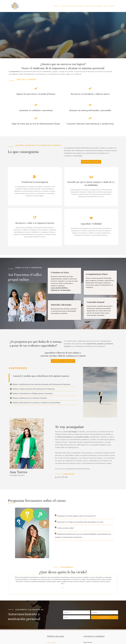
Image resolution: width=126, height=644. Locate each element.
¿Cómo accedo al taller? (66, 528)
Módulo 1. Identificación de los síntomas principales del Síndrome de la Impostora (41, 384)
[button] (43, 384)
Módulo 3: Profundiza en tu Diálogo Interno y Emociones (33, 394)
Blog (106, 6)
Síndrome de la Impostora (94, 6)
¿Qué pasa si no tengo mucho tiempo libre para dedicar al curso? (80, 522)
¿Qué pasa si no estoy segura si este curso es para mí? (76, 516)
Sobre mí (56, 6)
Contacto (112, 6)
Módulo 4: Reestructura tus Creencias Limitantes (30, 398)
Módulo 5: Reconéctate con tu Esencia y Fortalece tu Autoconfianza (36, 403)
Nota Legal (51, 642)
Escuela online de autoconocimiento (72, 6)
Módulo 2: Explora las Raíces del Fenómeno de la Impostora (34, 389)
